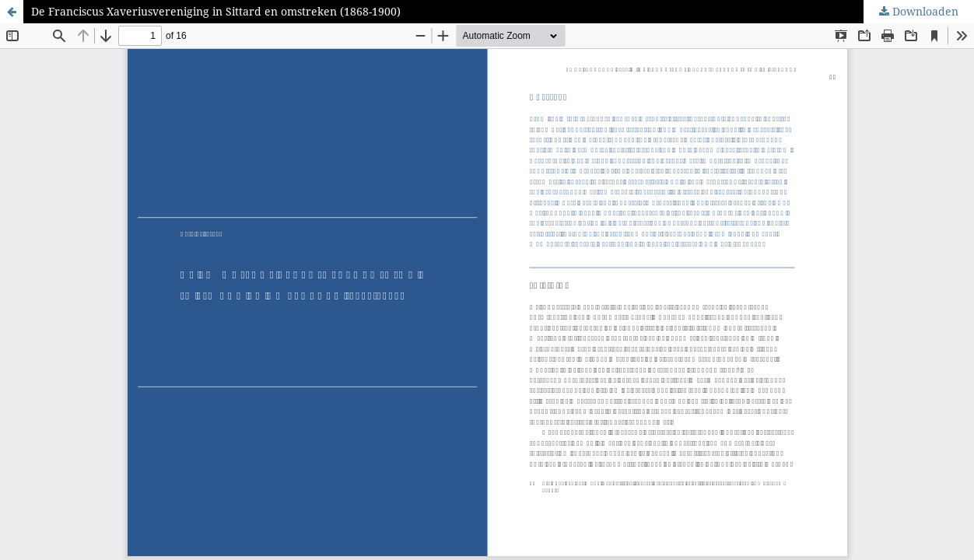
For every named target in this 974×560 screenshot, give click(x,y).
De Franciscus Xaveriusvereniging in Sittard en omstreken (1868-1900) (216, 11)
